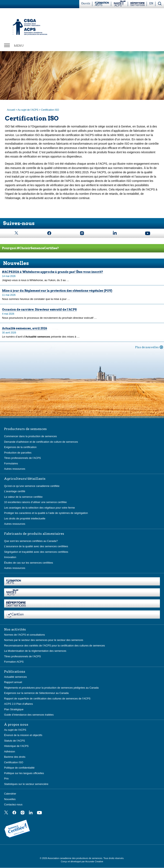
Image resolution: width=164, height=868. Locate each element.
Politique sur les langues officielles (24, 773)
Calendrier (10, 794)
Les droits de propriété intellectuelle (25, 518)
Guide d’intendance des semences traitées (29, 715)
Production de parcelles (18, 453)
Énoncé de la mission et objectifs (23, 735)
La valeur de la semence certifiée (23, 497)
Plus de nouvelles (147, 347)
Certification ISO (14, 762)
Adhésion (10, 751)
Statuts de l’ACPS (15, 741)
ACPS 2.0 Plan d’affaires (19, 704)
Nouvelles (10, 799)
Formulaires (11, 463)
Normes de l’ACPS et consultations (24, 635)
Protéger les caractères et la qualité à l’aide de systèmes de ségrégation (46, 513)
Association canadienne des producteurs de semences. (76, 858)
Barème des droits (15, 757)
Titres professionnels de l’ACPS (22, 458)
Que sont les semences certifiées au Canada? (31, 541)
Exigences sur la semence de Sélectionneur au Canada (36, 693)
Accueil (11, 110)
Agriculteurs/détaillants (25, 479)
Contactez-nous (13, 804)
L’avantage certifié (15, 491)
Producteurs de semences (25, 429)
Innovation (10, 557)
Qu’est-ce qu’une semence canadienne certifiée (32, 486)
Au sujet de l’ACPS (28, 110)
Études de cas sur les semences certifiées (29, 563)
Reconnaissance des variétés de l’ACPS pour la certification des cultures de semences (54, 646)
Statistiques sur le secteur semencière (26, 784)
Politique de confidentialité (19, 768)
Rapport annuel (13, 682)
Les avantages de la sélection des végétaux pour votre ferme (40, 508)
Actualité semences (15, 677)
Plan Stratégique (14, 709)
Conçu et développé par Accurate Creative (82, 861)
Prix (6, 778)
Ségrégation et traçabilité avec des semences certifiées (36, 552)
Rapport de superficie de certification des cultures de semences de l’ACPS (47, 699)
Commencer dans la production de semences (31, 436)
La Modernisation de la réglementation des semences (35, 651)
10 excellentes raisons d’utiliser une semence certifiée (35, 502)
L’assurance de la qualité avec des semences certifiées (36, 546)
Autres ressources (15, 469)
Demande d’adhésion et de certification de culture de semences (41, 442)
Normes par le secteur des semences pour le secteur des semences (44, 640)
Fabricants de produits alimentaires (34, 534)
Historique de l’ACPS (16, 746)
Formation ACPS (14, 662)
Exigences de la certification (20, 447)
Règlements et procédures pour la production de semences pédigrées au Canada (51, 688)
